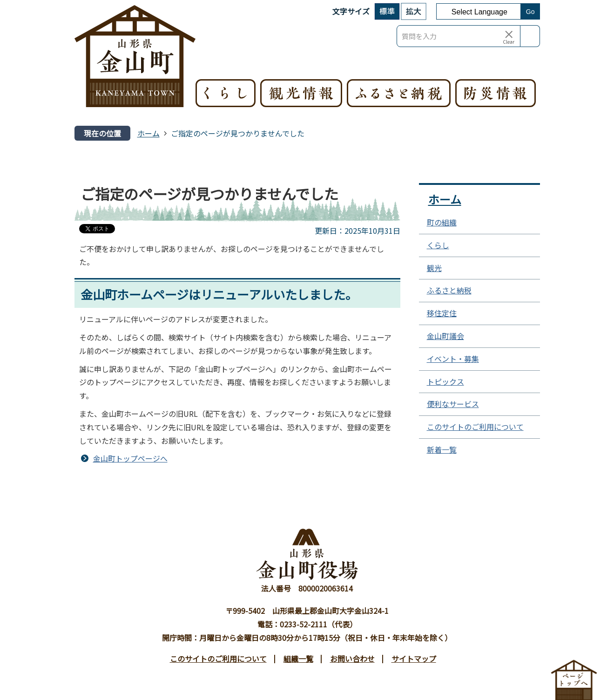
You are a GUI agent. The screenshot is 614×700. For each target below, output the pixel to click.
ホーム (148, 133)
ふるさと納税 (449, 290)
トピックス (445, 381)
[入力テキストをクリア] (509, 36)
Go (530, 12)
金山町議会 (445, 336)
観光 (434, 268)
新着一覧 (442, 449)
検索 (530, 36)
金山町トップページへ (130, 458)
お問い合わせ (352, 659)
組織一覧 (298, 659)
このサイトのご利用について (475, 427)
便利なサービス (453, 404)
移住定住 (442, 313)
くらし (438, 245)
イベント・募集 (453, 359)
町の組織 (442, 222)
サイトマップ (414, 659)
